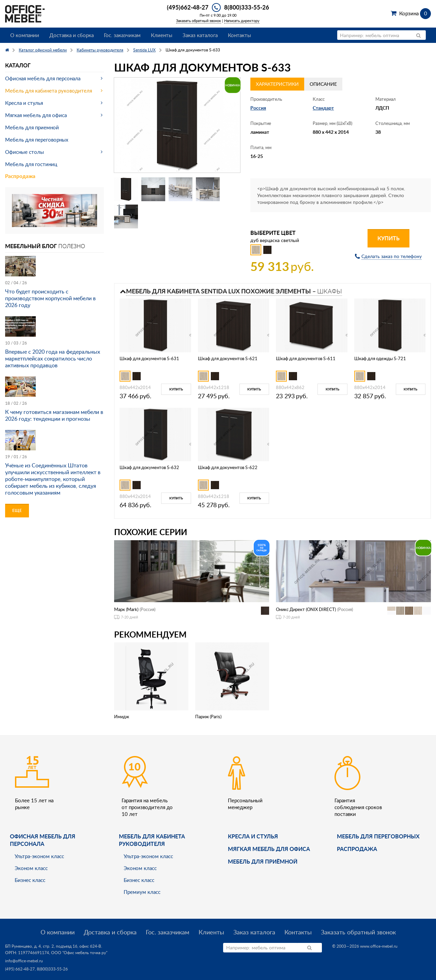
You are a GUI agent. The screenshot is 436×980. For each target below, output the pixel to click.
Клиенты (162, 35)
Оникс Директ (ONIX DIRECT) (306, 609)
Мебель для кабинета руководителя (49, 91)
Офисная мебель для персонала (43, 78)
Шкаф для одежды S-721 (380, 358)
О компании (25, 35)
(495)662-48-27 (188, 7)
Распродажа (20, 176)
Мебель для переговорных (37, 140)
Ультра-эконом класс (39, 856)
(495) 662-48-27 (20, 969)
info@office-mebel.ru (24, 961)
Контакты (239, 35)
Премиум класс (142, 892)
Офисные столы (25, 152)
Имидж (122, 717)
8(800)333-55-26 (247, 7)
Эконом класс (31, 868)
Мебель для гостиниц (31, 164)
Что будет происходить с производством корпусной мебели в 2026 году (50, 298)
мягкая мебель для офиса (269, 849)
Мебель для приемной (32, 127)
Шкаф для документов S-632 (149, 467)
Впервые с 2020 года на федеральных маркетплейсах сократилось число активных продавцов (53, 358)
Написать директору (242, 21)
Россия (258, 108)
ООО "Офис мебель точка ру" (79, 953)
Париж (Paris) (208, 717)
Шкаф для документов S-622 (228, 467)
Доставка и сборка (72, 35)
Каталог (18, 65)
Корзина (415, 13)
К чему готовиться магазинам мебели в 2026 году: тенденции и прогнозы (54, 415)
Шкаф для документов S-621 (228, 358)
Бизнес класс (30, 880)
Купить (388, 238)
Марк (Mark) (126, 609)
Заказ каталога (200, 35)
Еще (17, 510)
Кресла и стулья (24, 103)
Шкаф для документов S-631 (149, 358)
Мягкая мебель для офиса (36, 115)
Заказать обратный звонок (199, 21)
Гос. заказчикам (122, 35)
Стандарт (323, 108)
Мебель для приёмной (263, 861)
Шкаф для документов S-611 (306, 358)
